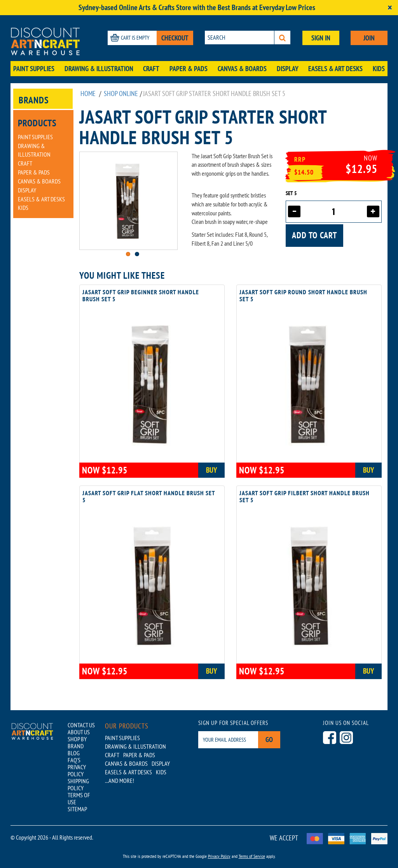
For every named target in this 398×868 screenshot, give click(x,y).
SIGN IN (321, 38)
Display (288, 69)
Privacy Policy (219, 856)
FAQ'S (74, 760)
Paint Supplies (34, 69)
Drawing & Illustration (99, 69)
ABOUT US (79, 732)
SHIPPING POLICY (78, 784)
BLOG (74, 753)
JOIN (369, 38)
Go (269, 740)
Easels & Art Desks (335, 69)
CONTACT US (81, 725)
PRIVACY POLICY (77, 770)
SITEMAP (77, 809)
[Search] (282, 38)
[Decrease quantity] (294, 211)
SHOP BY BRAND (77, 742)
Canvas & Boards (242, 69)
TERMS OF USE (79, 798)
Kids (379, 69)
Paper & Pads (189, 69)
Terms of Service (252, 856)
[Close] (390, 8)
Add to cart (314, 235)
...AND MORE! (120, 781)
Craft (151, 69)
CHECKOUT (175, 38)
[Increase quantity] (373, 211)
